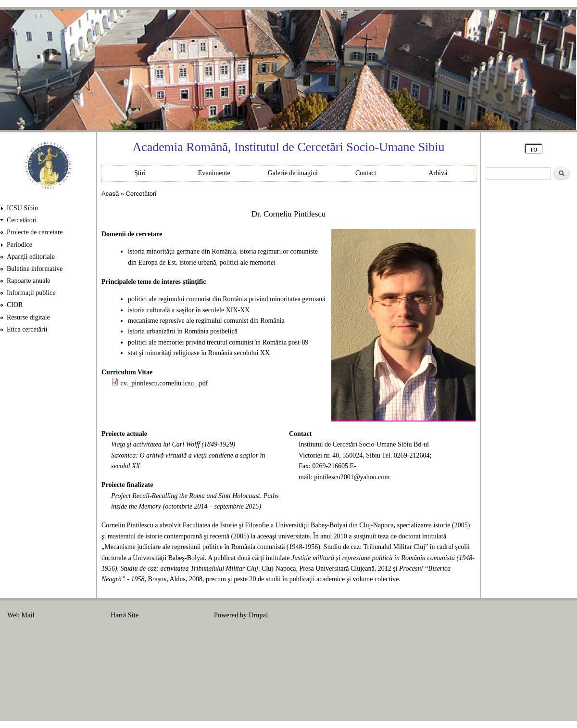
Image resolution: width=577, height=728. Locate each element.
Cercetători (22, 220)
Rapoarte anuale (29, 281)
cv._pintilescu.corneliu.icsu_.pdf (164, 383)
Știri (140, 173)
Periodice (19, 245)
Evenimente (214, 173)
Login (562, 615)
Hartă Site (125, 615)
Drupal (258, 615)
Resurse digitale (28, 317)
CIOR (15, 305)
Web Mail (21, 615)
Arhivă (438, 173)
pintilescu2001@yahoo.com (352, 477)
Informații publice (31, 293)
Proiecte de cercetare (35, 232)
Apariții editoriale (31, 257)
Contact (366, 173)
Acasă (110, 194)
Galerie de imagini (293, 173)
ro (534, 149)
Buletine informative (35, 269)
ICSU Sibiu (22, 208)
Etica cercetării (27, 329)
